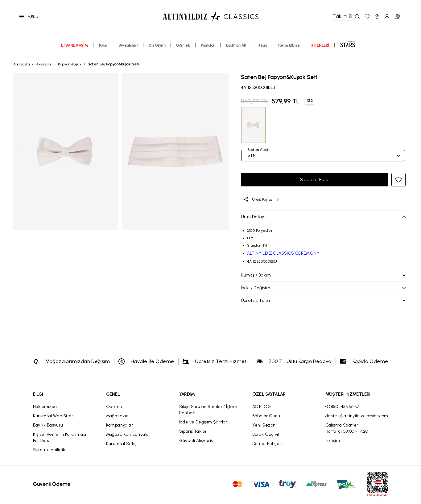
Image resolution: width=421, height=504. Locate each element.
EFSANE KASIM (74, 45)
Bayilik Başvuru (48, 425)
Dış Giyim (157, 45)
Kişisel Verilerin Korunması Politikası (60, 437)
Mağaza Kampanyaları (129, 434)
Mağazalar (117, 416)
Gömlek (183, 45)
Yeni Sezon (264, 425)
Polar (103, 45)
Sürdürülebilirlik (49, 450)
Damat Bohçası (267, 444)
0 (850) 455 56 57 (342, 407)
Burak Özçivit (266, 434)
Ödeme (114, 407)
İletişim (333, 441)
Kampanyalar (120, 425)
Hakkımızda (45, 407)
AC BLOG (262, 407)
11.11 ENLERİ (320, 45)
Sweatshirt (128, 45)
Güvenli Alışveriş (196, 441)
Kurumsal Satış (121, 444)
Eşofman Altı (237, 45)
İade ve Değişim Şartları (204, 422)
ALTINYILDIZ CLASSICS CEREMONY (283, 253)
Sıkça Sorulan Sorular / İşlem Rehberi (208, 410)
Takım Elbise (289, 45)
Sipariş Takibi (193, 431)
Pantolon (208, 45)
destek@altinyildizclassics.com (357, 416)
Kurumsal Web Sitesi (54, 416)
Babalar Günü (266, 416)
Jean (263, 45)
